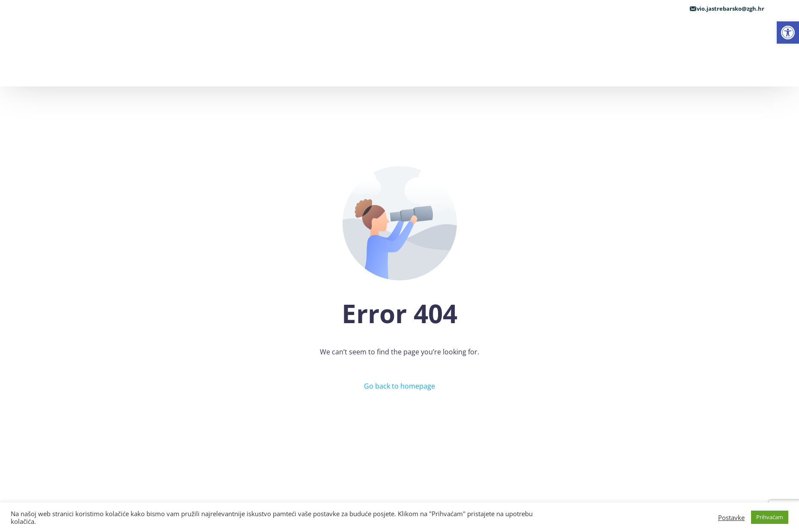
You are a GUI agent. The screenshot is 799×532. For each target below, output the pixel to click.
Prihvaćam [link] (770, 517)
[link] (788, 33)
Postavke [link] (731, 517)
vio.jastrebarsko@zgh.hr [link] (730, 9)
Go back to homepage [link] (399, 386)
